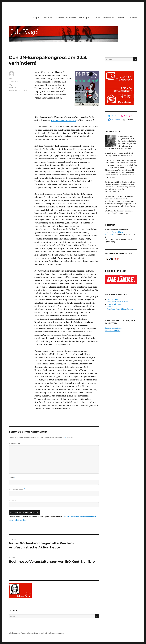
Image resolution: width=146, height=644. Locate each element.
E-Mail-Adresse (17, 489)
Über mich (47, 18)
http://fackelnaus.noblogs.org (63, 120)
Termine (24, 90)
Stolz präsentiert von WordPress (52, 633)
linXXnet (110, 307)
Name (12, 478)
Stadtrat (96, 18)
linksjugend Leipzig (114, 304)
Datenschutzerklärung (113, 328)
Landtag (83, 18)
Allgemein (13, 85)
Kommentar (15, 443)
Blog (35, 18)
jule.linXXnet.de (14, 633)
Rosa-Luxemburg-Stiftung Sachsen (120, 309)
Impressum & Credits (113, 330)
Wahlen (134, 18)
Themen (121, 18)
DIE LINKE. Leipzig (114, 300)
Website (13, 500)
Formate (107, 18)
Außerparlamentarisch (66, 18)
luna (10, 78)
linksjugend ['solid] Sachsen (117, 302)
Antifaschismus (14, 87)
